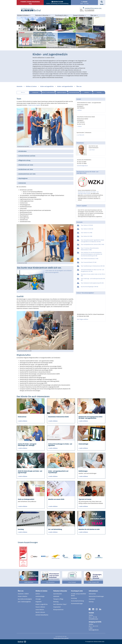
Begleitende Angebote (62, 92)
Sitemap (91, 602)
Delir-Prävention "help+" (60, 604)
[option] (61, 33)
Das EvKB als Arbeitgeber (25, 599)
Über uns (93, 15)
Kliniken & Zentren (23, 15)
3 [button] (51, 47)
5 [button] (54, 47)
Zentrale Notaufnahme (42, 615)
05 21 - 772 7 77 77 (93, 626)
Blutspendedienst (58, 610)
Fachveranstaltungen (77, 604)
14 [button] (69, 47)
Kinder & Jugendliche (42, 604)
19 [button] (77, 47)
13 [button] (67, 47)
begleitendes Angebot (34, 105)
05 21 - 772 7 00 (93, 617)
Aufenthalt (56, 596)
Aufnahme (87, 92)
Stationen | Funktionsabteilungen (48, 92)
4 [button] (53, 47)
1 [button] (48, 47)
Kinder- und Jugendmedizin (65, 86)
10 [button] (63, 47)
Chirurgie (38, 599)
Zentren (38, 594)
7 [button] (58, 47)
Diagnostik (39, 602)
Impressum (92, 599)
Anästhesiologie (40, 596)
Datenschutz (92, 594)
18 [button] (76, 47)
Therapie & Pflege (58, 599)
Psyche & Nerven (40, 612)
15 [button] (71, 47)
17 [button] (74, 47)
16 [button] (72, 47)
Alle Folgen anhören (83, 319)
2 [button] (50, 47)
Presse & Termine (79, 15)
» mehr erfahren (38, 45)
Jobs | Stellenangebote (24, 602)
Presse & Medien (23, 596)
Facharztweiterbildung (77, 601)
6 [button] (56, 47)
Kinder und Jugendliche (47, 86)
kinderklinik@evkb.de (82, 166)
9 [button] (61, 47)
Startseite (19, 86)
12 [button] (66, 47)
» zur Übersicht (80, 135)
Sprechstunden (58, 594)
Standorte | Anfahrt (23, 594)
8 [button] (59, 47)
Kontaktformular (93, 619)
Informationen (93, 591)
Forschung (99, 92)
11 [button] (64, 47)
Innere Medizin (40, 610)
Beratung (56, 602)
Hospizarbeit (57, 607)
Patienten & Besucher (42, 15)
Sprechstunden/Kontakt (74, 92)
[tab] (45, 151)
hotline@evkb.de (94, 630)
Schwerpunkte (35, 92)
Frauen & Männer (40, 607)
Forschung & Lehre (61, 15)
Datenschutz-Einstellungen (96, 596)
